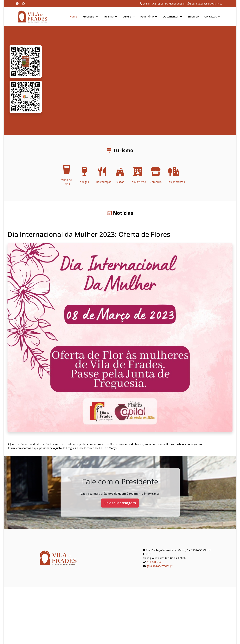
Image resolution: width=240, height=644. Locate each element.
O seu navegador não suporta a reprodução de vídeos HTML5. (139, 81)
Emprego (193, 16)
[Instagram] (23, 3)
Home (73, 16)
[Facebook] (17, 3)
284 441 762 (149, 4)
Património (147, 16)
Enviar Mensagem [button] (120, 503)
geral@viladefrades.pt (173, 4)
